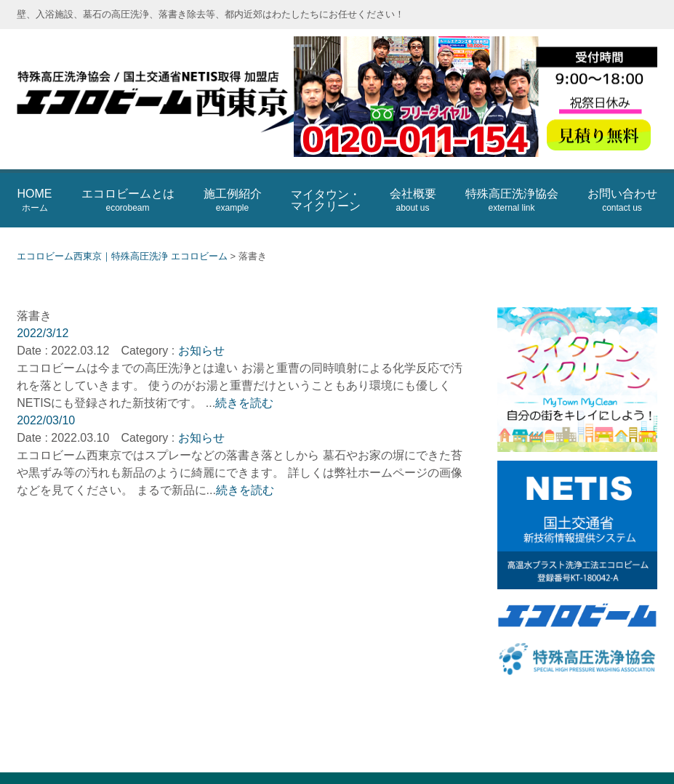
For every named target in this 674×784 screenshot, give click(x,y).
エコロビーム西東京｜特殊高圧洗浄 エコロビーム (191, 87)
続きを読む (244, 378)
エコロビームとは (128, 176)
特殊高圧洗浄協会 (512, 176)
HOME (35, 176)
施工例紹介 (233, 176)
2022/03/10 (46, 396)
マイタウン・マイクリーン (326, 175)
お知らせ (201, 326)
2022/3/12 (43, 308)
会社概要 (413, 176)
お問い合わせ (622, 176)
